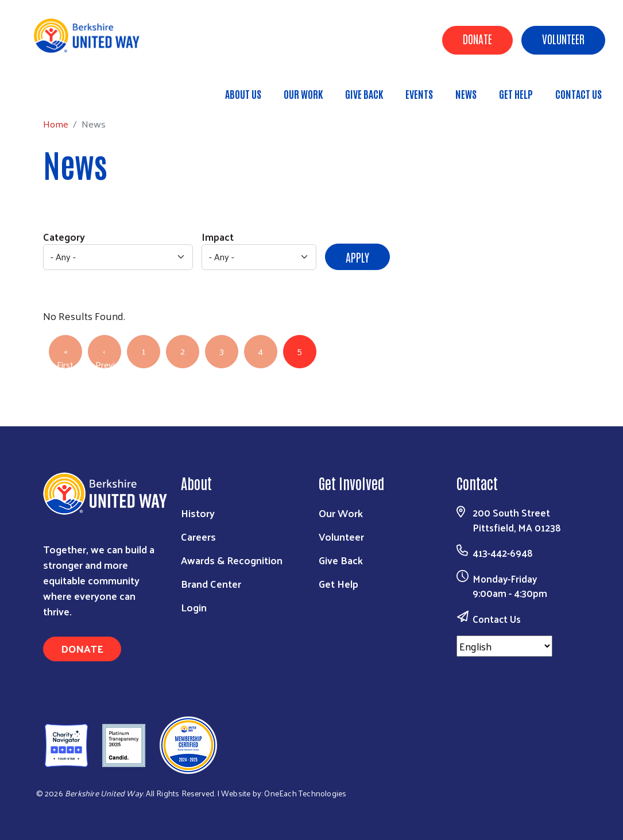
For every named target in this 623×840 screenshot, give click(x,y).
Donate (477, 38)
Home (67, 89)
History (198, 513)
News (466, 94)
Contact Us (578, 94)
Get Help (516, 94)
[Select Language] (504, 646)
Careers (198, 536)
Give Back (364, 94)
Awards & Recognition (232, 560)
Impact (218, 236)
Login (194, 607)
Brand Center (211, 583)
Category (64, 236)
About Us (243, 94)
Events (419, 94)
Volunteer (563, 38)
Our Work (303, 94)
